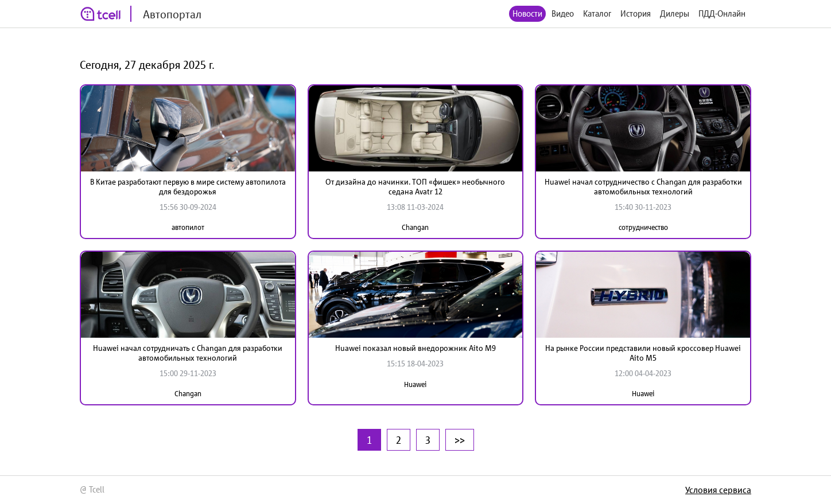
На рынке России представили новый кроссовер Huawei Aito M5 (643, 353)
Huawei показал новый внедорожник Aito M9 (416, 348)
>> (460, 440)
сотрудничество (643, 227)
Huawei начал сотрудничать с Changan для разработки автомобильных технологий (188, 353)
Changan (415, 227)
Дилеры (675, 13)
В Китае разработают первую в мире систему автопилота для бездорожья (188, 187)
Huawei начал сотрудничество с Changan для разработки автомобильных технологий (643, 187)
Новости (527, 13)
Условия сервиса (718, 490)
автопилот (188, 227)
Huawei (415, 384)
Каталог (597, 13)
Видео (563, 13)
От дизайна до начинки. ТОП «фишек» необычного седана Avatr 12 (415, 187)
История (636, 13)
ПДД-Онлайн (722, 13)
